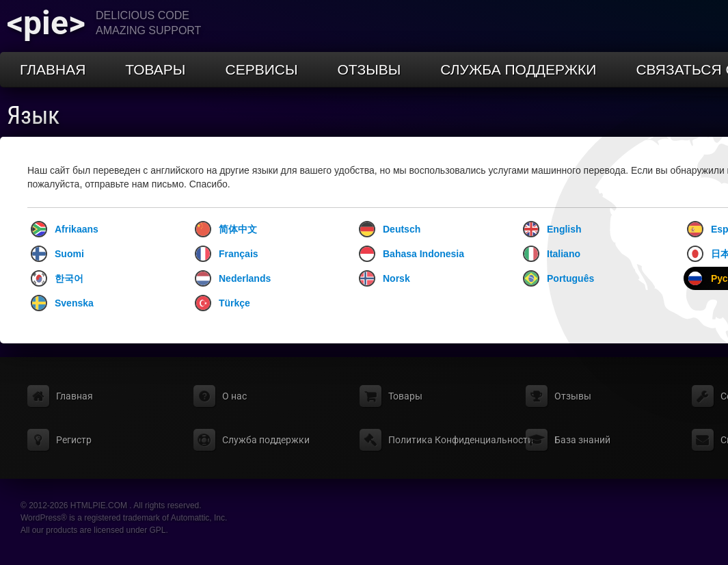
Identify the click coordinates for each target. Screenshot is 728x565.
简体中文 (226, 229)
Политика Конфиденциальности (461, 440)
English (552, 229)
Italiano (552, 254)
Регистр (74, 440)
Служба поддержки (518, 69)
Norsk (385, 278)
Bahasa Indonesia (412, 254)
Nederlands (233, 278)
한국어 (57, 278)
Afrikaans (65, 229)
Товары (155, 69)
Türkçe (223, 303)
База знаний (582, 440)
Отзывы (369, 69)
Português (558, 278)
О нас (234, 396)
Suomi (57, 254)
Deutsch (390, 229)
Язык (33, 116)
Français (227, 254)
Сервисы (261, 69)
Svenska (62, 303)
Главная (53, 69)
